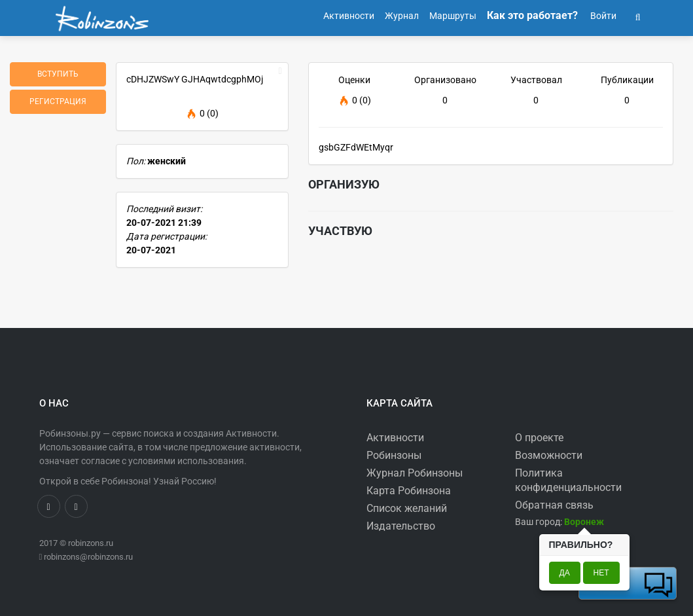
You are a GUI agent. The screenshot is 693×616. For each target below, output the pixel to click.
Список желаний (407, 508)
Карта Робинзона (409, 491)
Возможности (549, 455)
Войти (602, 16)
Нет (601, 573)
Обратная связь (554, 505)
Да (565, 573)
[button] (638, 16)
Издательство (401, 526)
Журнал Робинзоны (415, 473)
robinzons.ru (91, 543)
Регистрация (58, 101)
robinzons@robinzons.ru (88, 557)
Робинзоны (394, 455)
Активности (395, 438)
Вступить (58, 74)
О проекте (539, 438)
